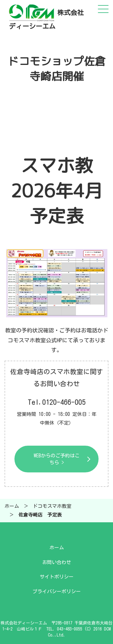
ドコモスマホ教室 (52, 506)
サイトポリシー (57, 577)
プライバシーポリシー (57, 591)
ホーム (12, 506)
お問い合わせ (57, 562)
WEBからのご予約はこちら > (57, 459)
